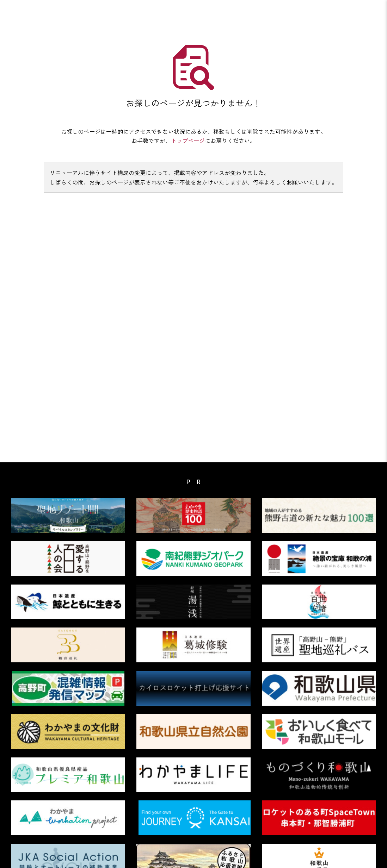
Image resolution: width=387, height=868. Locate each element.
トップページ (188, 140)
